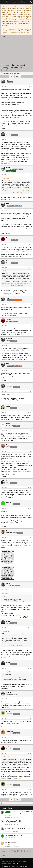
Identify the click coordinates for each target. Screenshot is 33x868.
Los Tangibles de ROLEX (13, 821)
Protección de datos (21, 862)
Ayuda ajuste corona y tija (13, 835)
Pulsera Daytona (10, 843)
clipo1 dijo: (5, 757)
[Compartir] (29, 87)
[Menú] (2, 2)
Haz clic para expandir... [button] (17, 193)
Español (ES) (5, 859)
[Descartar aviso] (30, 7)
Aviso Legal (12, 862)
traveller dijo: (5, 593)
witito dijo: (5, 271)
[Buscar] (31, 2)
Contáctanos (4, 862)
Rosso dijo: (5, 178)
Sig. (18, 76)
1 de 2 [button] (12, 76)
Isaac (6, 816)
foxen (6, 837)
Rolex (9, 816)
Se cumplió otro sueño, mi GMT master (18, 828)
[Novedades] (27, 2)
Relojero (7, 823)
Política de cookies (6, 863)
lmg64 (6, 844)
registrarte (5, 25)
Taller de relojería (12, 837)
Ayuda (14, 863)
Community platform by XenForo (14, 866)
